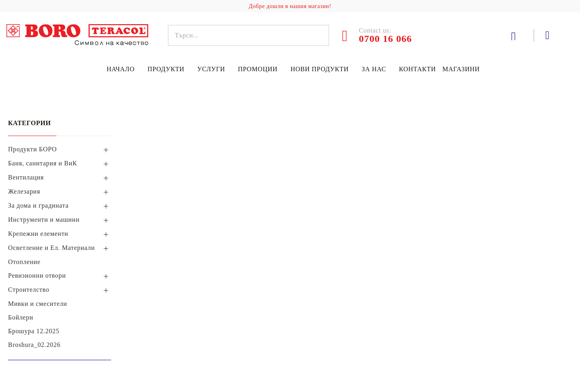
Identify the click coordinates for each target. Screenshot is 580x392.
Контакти (418, 69)
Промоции (258, 69)
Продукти (166, 69)
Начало (121, 69)
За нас (374, 69)
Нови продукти (320, 69)
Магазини (461, 69)
